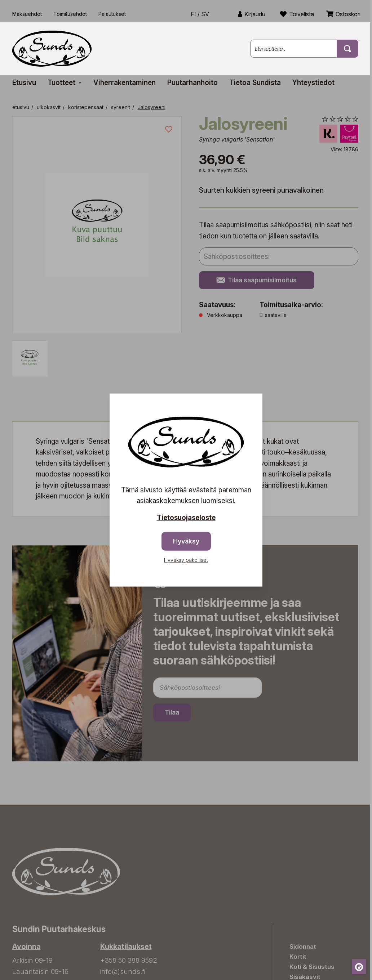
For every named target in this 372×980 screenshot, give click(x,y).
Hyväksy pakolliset (186, 560)
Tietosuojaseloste (186, 517)
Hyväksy (186, 541)
